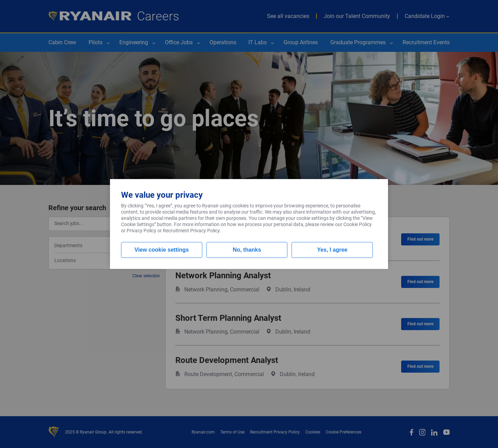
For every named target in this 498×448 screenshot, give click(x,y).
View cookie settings (162, 250)
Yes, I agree (332, 250)
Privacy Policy (141, 231)
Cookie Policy (358, 224)
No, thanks (247, 250)
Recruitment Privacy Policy (191, 231)
